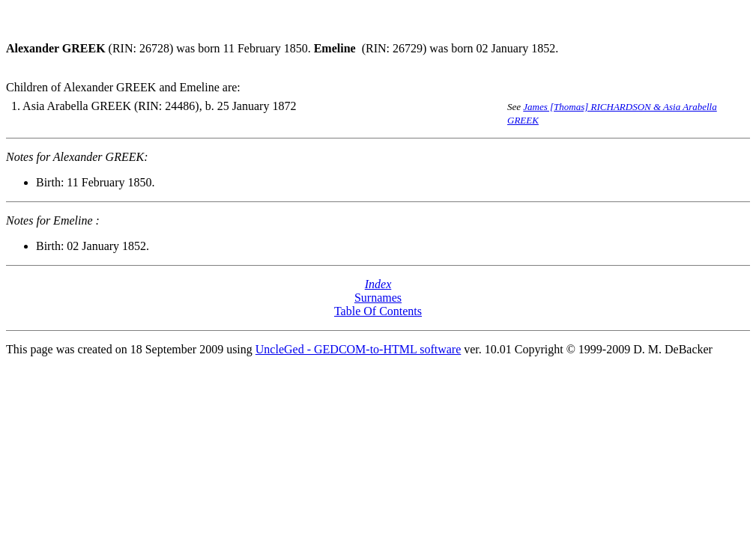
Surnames (378, 298)
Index (378, 284)
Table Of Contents (378, 311)
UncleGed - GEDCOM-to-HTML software (358, 349)
